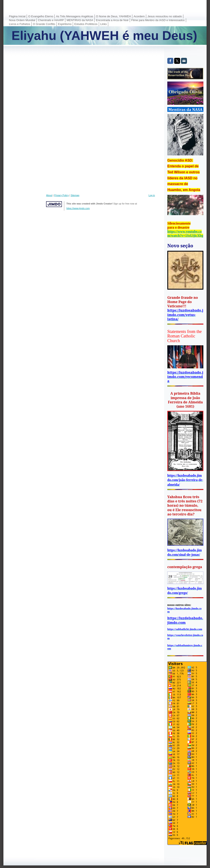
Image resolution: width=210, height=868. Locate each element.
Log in (152, 195)
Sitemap (75, 195)
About (49, 195)
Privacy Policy (61, 195)
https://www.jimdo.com (78, 208)
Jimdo (54, 204)
